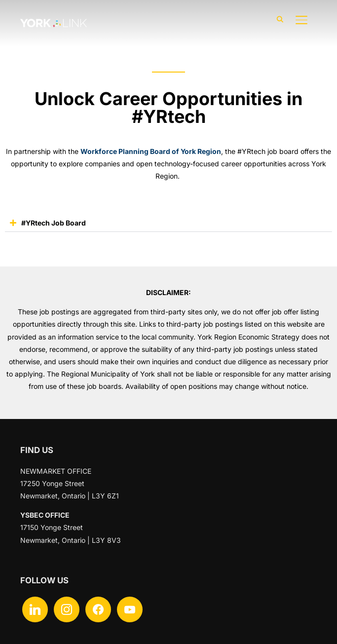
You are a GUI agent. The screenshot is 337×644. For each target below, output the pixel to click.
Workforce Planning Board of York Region (151, 151)
